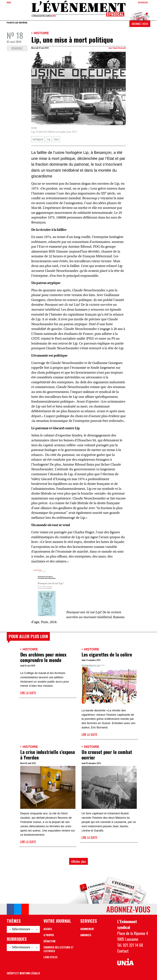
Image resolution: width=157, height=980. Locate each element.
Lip (49, 139)
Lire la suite (28, 693)
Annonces (86, 935)
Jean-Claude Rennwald (117, 48)
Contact (123, 951)
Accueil (48, 929)
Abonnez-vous (140, 24)
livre (56, 139)
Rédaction (49, 941)
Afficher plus (78, 861)
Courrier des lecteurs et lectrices (58, 949)
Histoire (41, 33)
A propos (49, 935)
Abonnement (87, 929)
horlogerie (38, 139)
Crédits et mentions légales (23, 973)
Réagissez (17, 48)
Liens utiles (51, 957)
